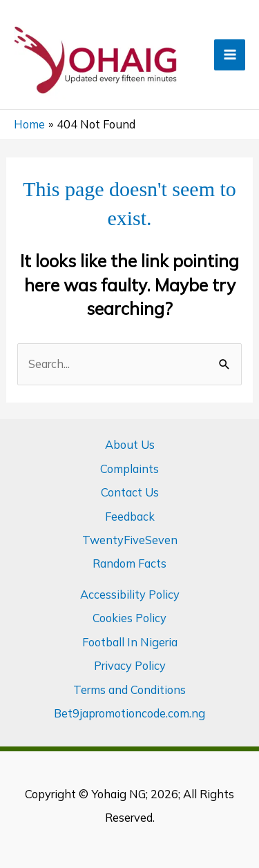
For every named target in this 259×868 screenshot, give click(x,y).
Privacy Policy (130, 666)
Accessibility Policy (130, 595)
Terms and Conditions (129, 690)
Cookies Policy (129, 618)
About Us (130, 445)
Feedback (130, 517)
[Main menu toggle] (230, 55)
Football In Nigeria (130, 642)
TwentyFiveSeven (130, 540)
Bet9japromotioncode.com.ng (129, 713)
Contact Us (130, 492)
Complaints (129, 469)
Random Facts (129, 563)
